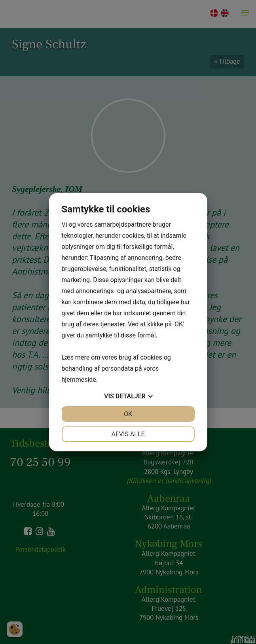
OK (128, 414)
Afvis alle (128, 434)
